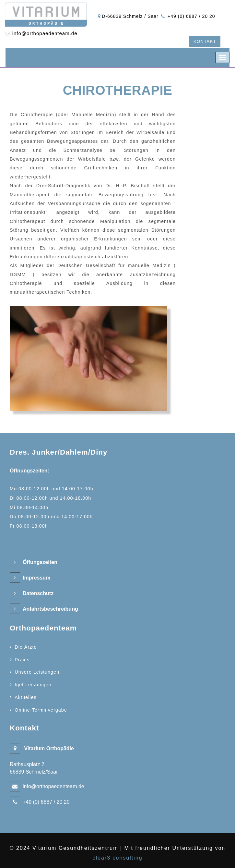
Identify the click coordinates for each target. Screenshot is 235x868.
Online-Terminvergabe (41, 710)
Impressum (36, 578)
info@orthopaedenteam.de (45, 33)
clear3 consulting (117, 858)
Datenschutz (38, 593)
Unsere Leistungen (37, 672)
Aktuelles (25, 697)
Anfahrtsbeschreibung (50, 609)
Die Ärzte (26, 647)
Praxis (22, 660)
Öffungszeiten (40, 562)
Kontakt (205, 41)
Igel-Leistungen (33, 685)
